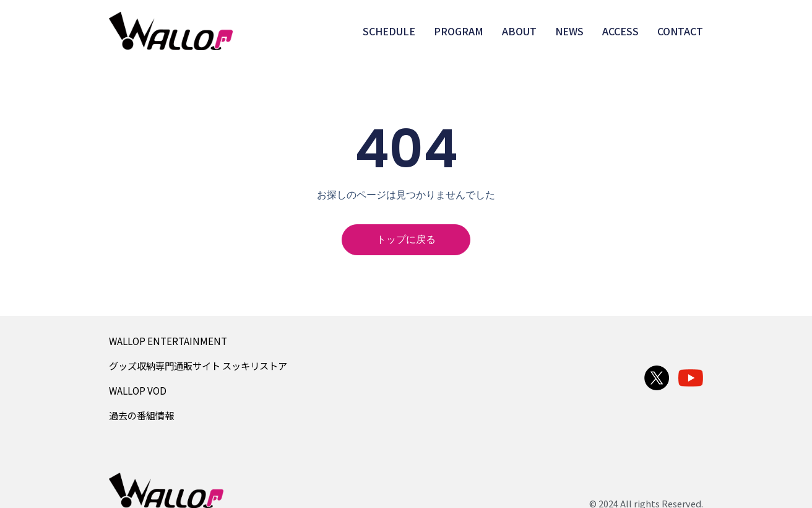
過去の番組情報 (141, 415)
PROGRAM (459, 31)
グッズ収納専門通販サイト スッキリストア (198, 366)
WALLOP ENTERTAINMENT (168, 341)
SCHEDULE (389, 31)
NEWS (569, 31)
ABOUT (519, 31)
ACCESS (620, 31)
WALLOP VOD (138, 390)
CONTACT (680, 31)
